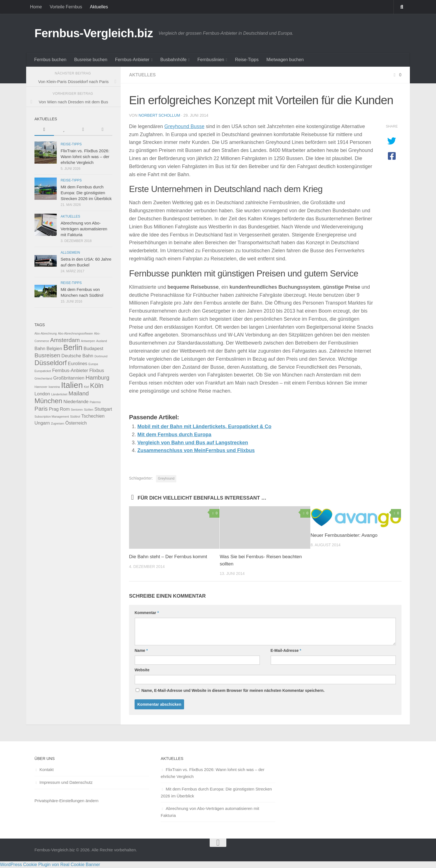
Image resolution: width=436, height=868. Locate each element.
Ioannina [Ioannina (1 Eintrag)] (54, 387)
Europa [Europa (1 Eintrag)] (93, 364)
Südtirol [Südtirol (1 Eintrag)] (75, 416)
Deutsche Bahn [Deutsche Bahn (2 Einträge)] (77, 356)
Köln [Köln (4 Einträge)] (97, 386)
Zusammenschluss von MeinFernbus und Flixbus (196, 450)
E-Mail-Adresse (286, 650)
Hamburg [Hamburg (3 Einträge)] (98, 377)
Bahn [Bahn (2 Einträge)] (40, 349)
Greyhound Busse (184, 126)
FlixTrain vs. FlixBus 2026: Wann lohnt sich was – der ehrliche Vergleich (85, 157)
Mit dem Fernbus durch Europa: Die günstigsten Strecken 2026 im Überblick (86, 193)
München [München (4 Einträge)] (48, 401)
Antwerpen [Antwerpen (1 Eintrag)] (88, 341)
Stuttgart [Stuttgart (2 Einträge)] (103, 409)
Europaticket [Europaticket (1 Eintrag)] (43, 371)
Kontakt (47, 770)
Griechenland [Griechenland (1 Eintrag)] (43, 378)
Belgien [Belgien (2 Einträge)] (54, 349)
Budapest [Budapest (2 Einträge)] (93, 349)
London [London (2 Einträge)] (42, 394)
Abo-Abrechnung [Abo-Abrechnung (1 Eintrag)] (46, 333)
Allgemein (70, 253)
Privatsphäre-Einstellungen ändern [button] (66, 801)
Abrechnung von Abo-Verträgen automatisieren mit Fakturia (84, 229)
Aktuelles (99, 7)
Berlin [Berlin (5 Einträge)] (73, 348)
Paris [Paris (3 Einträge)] (41, 409)
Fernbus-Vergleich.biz (94, 33)
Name (141, 650)
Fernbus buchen (50, 60)
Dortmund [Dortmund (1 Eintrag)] (101, 356)
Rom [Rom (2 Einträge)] (65, 409)
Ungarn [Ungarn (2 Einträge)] (42, 423)
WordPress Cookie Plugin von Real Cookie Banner (50, 865)
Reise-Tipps (247, 60)
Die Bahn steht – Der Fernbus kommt (168, 557)
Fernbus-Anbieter (132, 60)
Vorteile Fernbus (66, 7)
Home (36, 7)
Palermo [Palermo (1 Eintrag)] (95, 402)
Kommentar (147, 613)
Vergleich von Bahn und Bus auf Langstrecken (193, 443)
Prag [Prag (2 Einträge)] (54, 409)
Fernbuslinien (211, 60)
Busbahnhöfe (174, 60)
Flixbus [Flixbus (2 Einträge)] (97, 371)
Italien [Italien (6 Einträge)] (72, 385)
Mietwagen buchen (285, 60)
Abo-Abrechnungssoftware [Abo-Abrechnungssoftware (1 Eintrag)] (75, 333)
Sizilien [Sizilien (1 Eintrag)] (89, 410)
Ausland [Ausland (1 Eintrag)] (102, 341)
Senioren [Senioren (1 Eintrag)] (77, 410)
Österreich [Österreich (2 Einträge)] (76, 423)
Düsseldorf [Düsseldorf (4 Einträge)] (51, 363)
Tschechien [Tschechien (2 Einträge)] (93, 416)
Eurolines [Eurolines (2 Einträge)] (78, 364)
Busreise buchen (91, 60)
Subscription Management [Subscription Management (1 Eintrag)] (52, 416)
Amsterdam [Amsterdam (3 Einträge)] (65, 340)
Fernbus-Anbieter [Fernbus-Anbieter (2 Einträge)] (70, 371)
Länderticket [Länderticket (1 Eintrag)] (59, 394)
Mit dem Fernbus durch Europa (174, 435)
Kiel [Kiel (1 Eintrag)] (86, 387)
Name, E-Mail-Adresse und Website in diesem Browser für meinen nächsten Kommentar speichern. (233, 690)
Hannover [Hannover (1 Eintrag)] (41, 387)
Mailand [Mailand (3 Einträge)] (79, 393)
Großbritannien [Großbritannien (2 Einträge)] (69, 378)
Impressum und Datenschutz (66, 782)
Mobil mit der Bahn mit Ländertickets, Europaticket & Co (204, 426)
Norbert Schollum (159, 115)
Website (142, 670)
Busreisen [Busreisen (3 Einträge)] (47, 355)
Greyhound (166, 478)
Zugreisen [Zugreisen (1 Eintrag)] (57, 423)
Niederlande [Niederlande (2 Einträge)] (76, 402)
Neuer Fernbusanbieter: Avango (344, 535)
